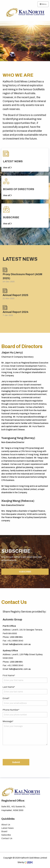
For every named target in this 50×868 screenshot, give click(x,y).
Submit (16, 762)
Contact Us (7, 838)
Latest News (7, 828)
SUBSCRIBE (25, 572)
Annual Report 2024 (16, 312)
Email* (6, 698)
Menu (43, 4)
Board (4, 831)
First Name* (9, 675)
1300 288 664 (16, 637)
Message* (8, 721)
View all (7, 168)
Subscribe (6, 835)
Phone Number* (11, 710)
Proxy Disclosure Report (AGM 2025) (22, 276)
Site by (25, 862)
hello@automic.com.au (20, 644)
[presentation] (23, 752)
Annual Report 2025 (15, 295)
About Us (6, 825)
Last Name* (9, 687)
